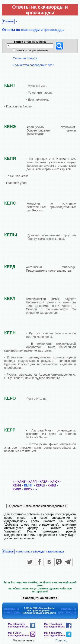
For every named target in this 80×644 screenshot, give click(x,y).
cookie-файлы (45, 640)
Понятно (61, 640)
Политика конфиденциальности (39, 613)
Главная (8, 21)
